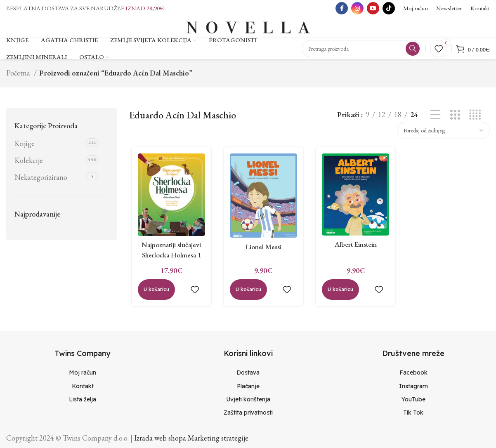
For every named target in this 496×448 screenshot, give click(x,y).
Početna (19, 76)
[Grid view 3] (455, 118)
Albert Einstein (356, 249)
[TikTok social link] (389, 8)
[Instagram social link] (357, 8)
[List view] (435, 118)
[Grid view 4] (475, 118)
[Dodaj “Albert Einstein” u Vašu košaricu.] (340, 294)
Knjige (25, 146)
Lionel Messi (263, 251)
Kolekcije (29, 163)
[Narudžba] (443, 133)
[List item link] (83, 372)
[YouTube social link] (373, 8)
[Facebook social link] (342, 8)
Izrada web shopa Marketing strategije (191, 437)
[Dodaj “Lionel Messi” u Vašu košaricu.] (247, 294)
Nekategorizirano (41, 180)
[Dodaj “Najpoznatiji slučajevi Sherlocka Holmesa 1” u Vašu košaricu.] (154, 294)
